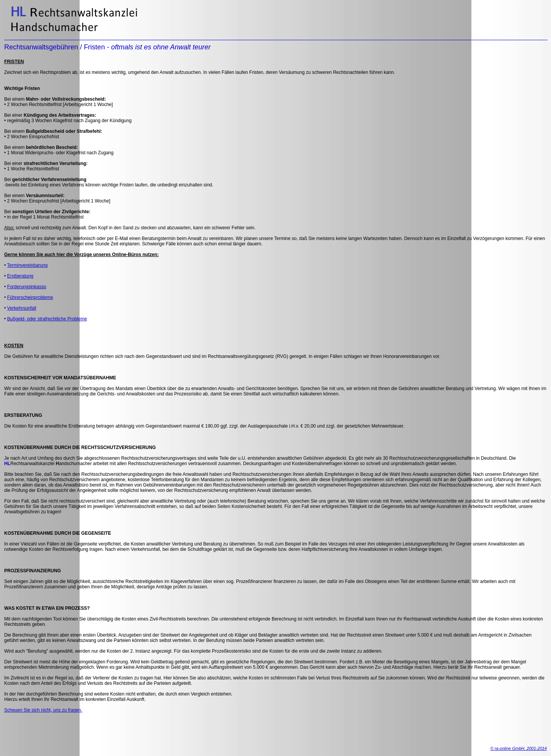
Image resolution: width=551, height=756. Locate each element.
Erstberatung (20, 276)
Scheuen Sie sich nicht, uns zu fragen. (43, 710)
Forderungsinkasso (27, 287)
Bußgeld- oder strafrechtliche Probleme (47, 319)
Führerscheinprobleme (30, 297)
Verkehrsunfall (22, 308)
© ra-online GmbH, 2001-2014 (518, 748)
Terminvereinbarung (27, 265)
